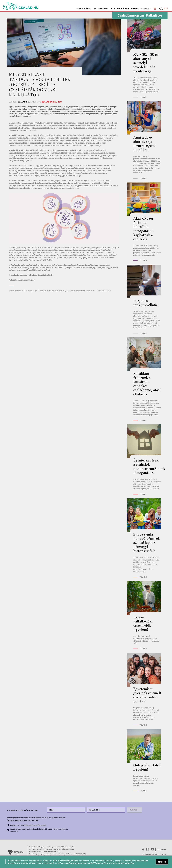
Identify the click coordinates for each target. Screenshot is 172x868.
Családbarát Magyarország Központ (131, 8)
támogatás (31, 291)
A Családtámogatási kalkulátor (23, 135)
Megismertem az (28, 825)
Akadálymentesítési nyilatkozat (154, 854)
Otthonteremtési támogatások (47, 183)
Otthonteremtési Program (81, 291)
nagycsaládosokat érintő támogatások (92, 185)
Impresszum (162, 849)
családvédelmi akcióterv (52, 291)
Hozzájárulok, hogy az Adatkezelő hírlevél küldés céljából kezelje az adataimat (39, 830)
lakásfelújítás (104, 291)
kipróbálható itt (45, 275)
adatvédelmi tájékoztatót (35, 825)
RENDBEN (162, 862)
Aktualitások (101, 8)
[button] (155, 8)
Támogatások (84, 8)
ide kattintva (120, 863)
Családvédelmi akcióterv (20, 188)
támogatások (16, 291)
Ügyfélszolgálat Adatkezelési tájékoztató (44, 851)
